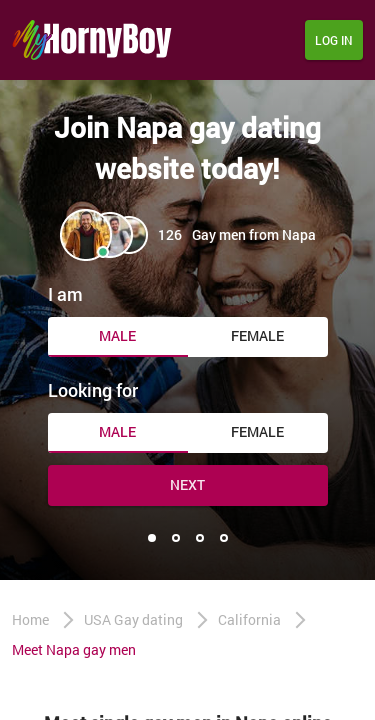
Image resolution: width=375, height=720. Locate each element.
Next (187, 484)
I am (65, 294)
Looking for (93, 390)
